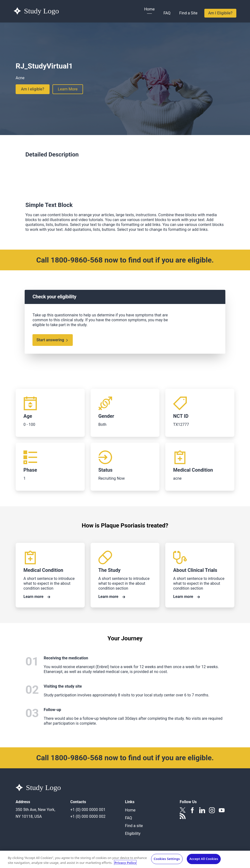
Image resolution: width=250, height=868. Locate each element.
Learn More (68, 89)
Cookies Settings (167, 860)
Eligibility (133, 834)
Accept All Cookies (204, 860)
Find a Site (188, 13)
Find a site (134, 826)
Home (149, 9)
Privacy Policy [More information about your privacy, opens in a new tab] (125, 864)
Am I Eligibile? (220, 13)
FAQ (167, 13)
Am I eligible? (33, 89)
